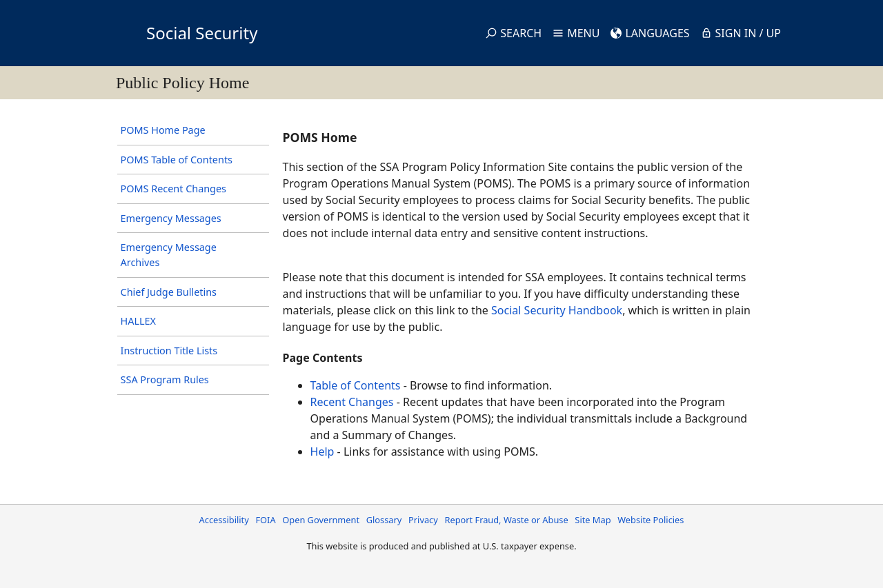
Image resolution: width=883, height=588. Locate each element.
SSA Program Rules (165, 379)
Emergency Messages (171, 218)
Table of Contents (356, 385)
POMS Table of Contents (177, 160)
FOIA (265, 520)
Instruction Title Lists (169, 351)
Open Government (321, 520)
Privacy (423, 520)
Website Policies (651, 520)
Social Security (202, 33)
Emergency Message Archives (169, 255)
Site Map (593, 520)
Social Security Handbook (557, 310)
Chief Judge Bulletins (169, 292)
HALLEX (138, 321)
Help (323, 452)
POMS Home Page (163, 130)
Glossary (384, 520)
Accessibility (224, 520)
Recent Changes (352, 402)
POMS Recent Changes (173, 189)
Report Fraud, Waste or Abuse (506, 520)
